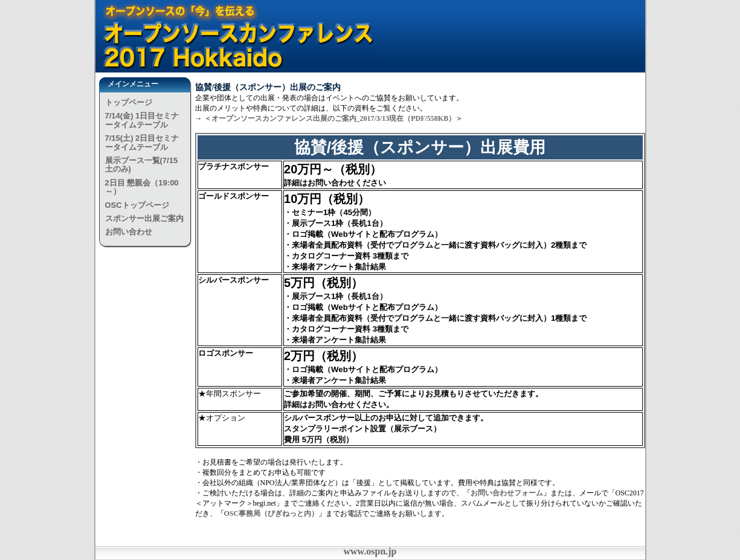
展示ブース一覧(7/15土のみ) (142, 165)
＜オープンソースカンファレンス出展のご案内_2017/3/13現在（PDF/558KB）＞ (334, 118)
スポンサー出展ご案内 (144, 218)
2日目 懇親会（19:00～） (142, 187)
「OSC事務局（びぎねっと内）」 (272, 513)
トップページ (129, 102)
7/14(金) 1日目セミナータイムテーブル (142, 120)
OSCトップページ (137, 205)
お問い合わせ (129, 232)
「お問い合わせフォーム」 (507, 493)
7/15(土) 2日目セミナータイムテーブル (142, 142)
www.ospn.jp (370, 551)
